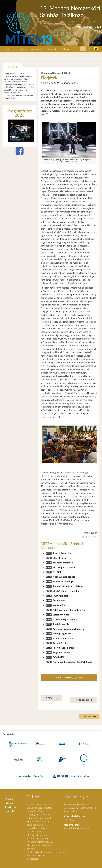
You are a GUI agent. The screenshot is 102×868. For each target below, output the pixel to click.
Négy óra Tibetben (62, 653)
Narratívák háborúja (63, 582)
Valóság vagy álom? (62, 634)
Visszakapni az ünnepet (64, 568)
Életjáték (57, 572)
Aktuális (9, 49)
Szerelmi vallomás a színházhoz (68, 586)
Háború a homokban (63, 638)
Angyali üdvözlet (61, 643)
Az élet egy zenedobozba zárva (68, 629)
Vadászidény (59, 605)
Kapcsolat (51, 49)
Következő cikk (84, 700)
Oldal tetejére (89, 717)
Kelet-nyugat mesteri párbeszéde (69, 610)
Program (22, 49)
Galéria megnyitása (69, 677)
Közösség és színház (63, 563)
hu (83, 49)
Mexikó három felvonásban (66, 591)
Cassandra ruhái (61, 615)
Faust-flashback (60, 596)
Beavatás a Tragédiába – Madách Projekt (73, 662)
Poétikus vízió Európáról (65, 648)
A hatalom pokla (61, 624)
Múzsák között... (61, 558)
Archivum (66, 49)
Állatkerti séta (60, 601)
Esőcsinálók (58, 657)
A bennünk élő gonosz (64, 577)
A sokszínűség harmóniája (65, 620)
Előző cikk (52, 698)
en (89, 49)
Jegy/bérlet (36, 49)
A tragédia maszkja (62, 553)
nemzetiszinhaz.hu (72, 811)
